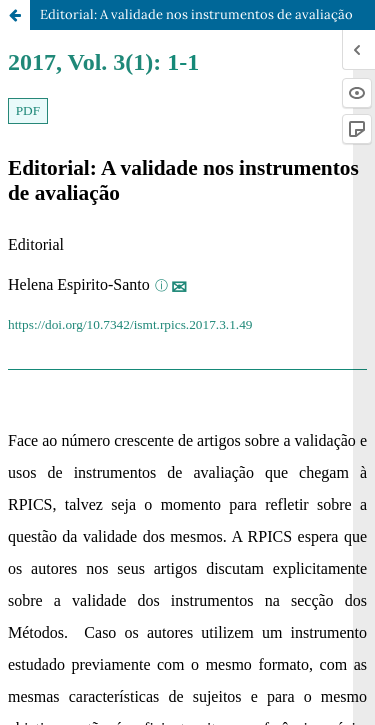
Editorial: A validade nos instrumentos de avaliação (196, 14)
